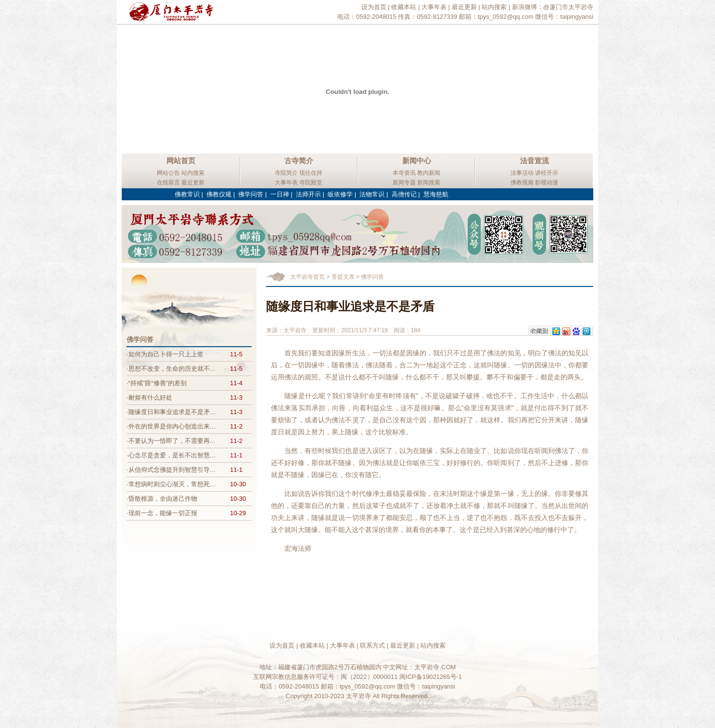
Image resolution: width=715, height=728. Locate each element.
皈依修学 (340, 194)
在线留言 (168, 182)
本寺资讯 (404, 173)
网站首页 (181, 161)
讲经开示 (547, 173)
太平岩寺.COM (435, 667)
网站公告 (168, 173)
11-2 (236, 426)
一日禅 (280, 194)
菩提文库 (343, 277)
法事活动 (522, 173)
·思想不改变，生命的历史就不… (171, 369)
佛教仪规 (219, 194)
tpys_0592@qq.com (506, 17)
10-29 (238, 513)
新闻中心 (417, 161)
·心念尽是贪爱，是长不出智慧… (171, 455)
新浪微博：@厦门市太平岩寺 (553, 7)
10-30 (238, 484)
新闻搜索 (429, 182)
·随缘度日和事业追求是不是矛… (171, 412)
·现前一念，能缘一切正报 (162, 513)
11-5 (236, 354)
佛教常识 (187, 194)
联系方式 (372, 645)
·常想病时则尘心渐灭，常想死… (171, 484)
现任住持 (311, 173)
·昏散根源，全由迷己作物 (162, 499)
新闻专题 (404, 182)
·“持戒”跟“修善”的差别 (157, 383)
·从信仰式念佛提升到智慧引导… (171, 470)
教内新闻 (429, 173)
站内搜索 (494, 7)
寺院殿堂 (311, 182)
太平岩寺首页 (307, 277)
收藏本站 (404, 7)
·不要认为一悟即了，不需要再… (171, 441)
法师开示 (308, 194)
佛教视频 (522, 182)
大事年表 (434, 7)
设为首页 (374, 7)
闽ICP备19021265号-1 (431, 677)
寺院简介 (286, 173)
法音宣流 (535, 161)
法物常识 (372, 194)
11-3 (236, 397)
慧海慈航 (436, 194)
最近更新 (464, 7)
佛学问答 (251, 194)
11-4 (236, 383)
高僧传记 (404, 194)
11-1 (236, 455)
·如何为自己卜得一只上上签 (165, 354)
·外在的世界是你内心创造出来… (171, 426)
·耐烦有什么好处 (149, 397)
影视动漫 (547, 182)
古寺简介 (299, 161)
